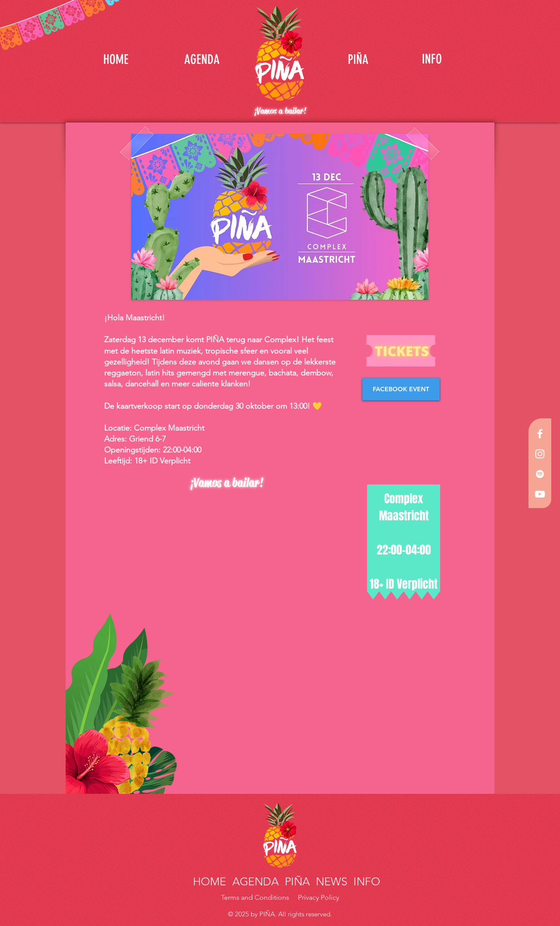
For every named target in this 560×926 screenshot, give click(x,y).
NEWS (332, 881)
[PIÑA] (358, 59)
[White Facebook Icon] (540, 434)
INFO (365, 881)
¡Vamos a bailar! (280, 111)
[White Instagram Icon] (540, 454)
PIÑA (296, 881)
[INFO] (432, 59)
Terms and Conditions (256, 897)
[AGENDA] (202, 59)
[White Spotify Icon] (540, 474)
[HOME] (116, 59)
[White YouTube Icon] (540, 494)
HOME (211, 881)
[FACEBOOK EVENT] (401, 389)
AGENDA (255, 881)
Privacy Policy (318, 897)
